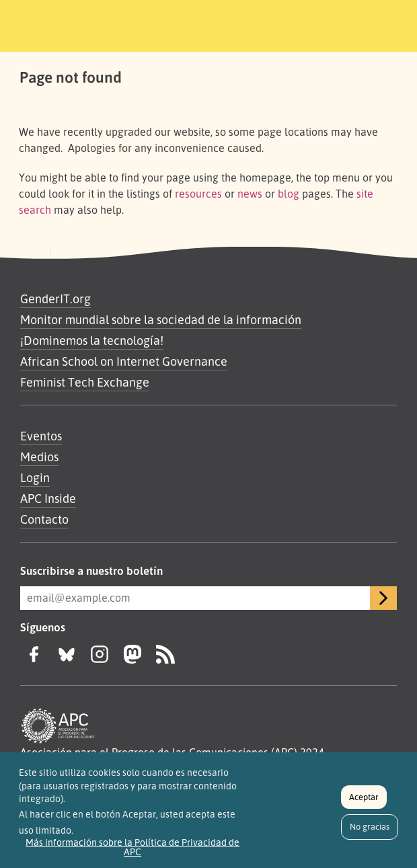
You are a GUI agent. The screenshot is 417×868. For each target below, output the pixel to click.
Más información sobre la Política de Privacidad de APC (132, 852)
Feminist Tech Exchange (85, 382)
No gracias (370, 832)
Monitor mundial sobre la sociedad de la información (161, 319)
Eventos (41, 436)
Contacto (44, 519)
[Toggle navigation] (361, 24)
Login (35, 477)
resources (198, 194)
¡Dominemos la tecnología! (92, 340)
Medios (39, 457)
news (250, 194)
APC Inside (48, 498)
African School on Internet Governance (124, 361)
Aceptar (364, 802)
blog (289, 194)
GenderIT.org (55, 299)
